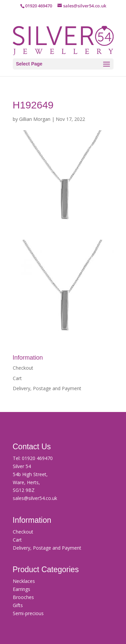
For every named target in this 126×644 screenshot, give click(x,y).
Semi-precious (28, 613)
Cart (17, 378)
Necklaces (24, 581)
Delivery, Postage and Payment (47, 388)
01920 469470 (37, 458)
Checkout (23, 368)
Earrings (22, 589)
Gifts (18, 605)
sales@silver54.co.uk (35, 498)
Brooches (23, 597)
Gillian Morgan (35, 119)
